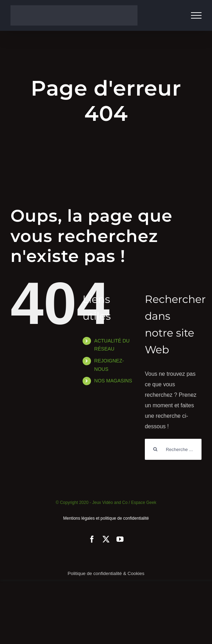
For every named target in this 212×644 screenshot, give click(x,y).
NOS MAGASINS (113, 381)
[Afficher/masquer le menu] (196, 15)
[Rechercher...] (173, 449)
